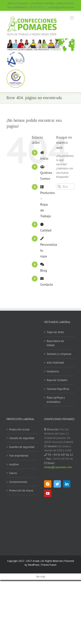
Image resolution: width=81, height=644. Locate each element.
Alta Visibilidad (55, 363)
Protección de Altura (21, 490)
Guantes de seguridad (22, 447)
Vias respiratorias (19, 456)
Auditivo (14, 464)
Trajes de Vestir (55, 332)
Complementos (18, 482)
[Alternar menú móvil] (72, 18)
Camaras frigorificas (58, 389)
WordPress (33, 565)
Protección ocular (19, 429)
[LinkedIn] (67, 484)
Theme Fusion (49, 565)
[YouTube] (48, 493)
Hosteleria (53, 371)
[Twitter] (57, 484)
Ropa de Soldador (57, 380)
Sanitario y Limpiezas (59, 354)
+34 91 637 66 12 (62, 455)
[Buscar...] (65, 187)
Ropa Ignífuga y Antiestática (56, 400)
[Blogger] (48, 484)
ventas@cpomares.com (61, 7)
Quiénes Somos (46, 173)
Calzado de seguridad (22, 438)
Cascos (13, 473)
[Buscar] (59, 187)
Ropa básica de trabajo (55, 343)
